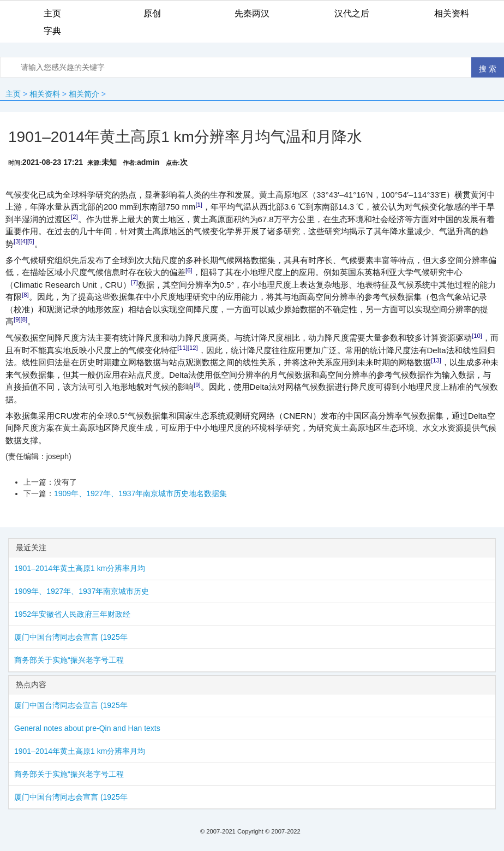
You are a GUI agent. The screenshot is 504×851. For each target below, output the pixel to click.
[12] (193, 348)
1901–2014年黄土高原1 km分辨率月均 (80, 568)
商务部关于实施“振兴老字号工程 (69, 660)
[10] (477, 336)
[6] (189, 270)
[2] (74, 217)
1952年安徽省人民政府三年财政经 (72, 614)
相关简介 (84, 94)
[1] (199, 205)
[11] (182, 348)
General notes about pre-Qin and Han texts (87, 728)
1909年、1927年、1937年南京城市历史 (82, 591)
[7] (134, 282)
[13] (436, 360)
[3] (17, 241)
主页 (13, 94)
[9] (17, 319)
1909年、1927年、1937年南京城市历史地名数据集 (140, 493)
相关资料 (45, 94)
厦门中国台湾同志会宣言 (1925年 (71, 637)
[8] (25, 295)
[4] (24, 241)
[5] (31, 241)
